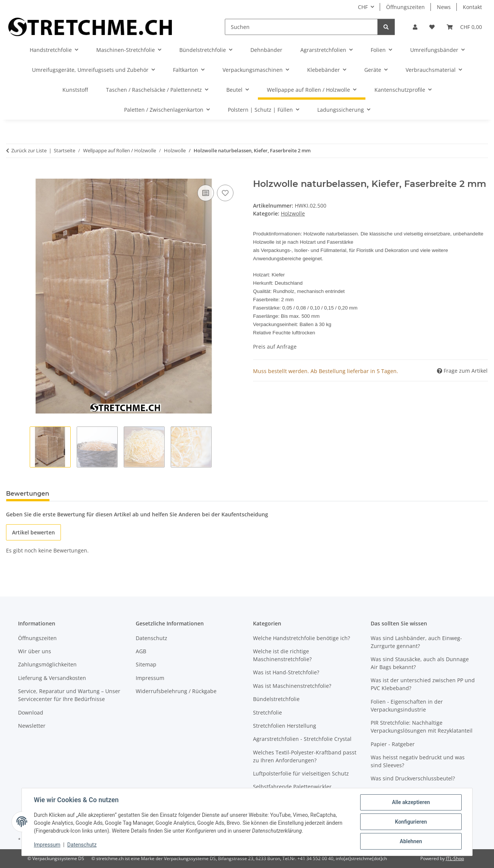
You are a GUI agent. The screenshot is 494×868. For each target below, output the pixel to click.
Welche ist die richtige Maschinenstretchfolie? (282, 655)
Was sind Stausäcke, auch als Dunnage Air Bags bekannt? (420, 663)
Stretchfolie (267, 712)
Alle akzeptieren (411, 802)
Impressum (47, 845)
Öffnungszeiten (405, 7)
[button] (415, 27)
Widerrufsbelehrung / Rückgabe (176, 691)
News (444, 7)
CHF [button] (363, 7)
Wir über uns (35, 651)
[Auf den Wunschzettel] (225, 193)
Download (31, 712)
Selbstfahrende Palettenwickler (292, 787)
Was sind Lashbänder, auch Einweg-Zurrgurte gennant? (416, 642)
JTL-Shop (455, 858)
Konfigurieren (411, 822)
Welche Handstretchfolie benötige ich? (302, 638)
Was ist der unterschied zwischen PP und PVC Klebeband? (423, 684)
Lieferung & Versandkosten (52, 678)
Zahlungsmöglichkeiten (47, 664)
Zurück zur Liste (29, 150)
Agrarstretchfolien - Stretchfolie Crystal (302, 739)
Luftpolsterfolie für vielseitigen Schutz (301, 773)
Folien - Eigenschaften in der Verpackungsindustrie (407, 706)
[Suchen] (301, 27)
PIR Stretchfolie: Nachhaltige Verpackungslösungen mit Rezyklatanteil (422, 727)
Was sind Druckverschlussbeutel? (413, 778)
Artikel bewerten (33, 532)
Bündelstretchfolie (276, 699)
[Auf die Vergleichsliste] (206, 193)
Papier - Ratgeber (393, 744)
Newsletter (32, 726)
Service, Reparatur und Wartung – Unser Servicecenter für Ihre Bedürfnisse (69, 695)
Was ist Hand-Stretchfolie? (286, 672)
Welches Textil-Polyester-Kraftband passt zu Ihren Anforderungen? (305, 756)
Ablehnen (411, 841)
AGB (141, 651)
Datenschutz (82, 845)
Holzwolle (293, 213)
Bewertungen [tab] (28, 494)
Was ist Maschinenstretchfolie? (292, 686)
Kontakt (472, 7)
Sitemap (146, 664)
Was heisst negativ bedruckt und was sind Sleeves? (418, 761)
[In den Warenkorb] (12, 175)
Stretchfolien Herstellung (285, 726)
